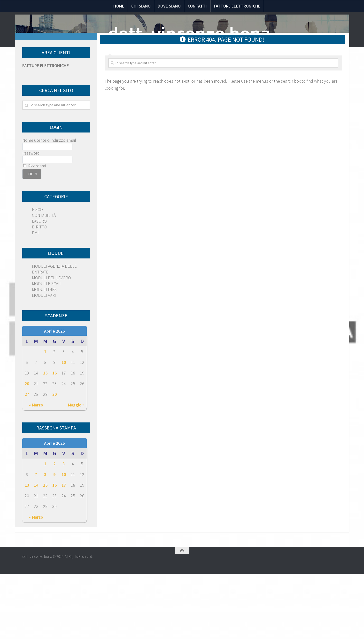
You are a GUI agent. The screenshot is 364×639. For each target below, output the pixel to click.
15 (45, 438)
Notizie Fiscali (85, 91)
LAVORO (39, 286)
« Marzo (36, 470)
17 (64, 550)
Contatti (197, 6)
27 (27, 459)
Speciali (150, 91)
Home (119, 6)
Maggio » (76, 470)
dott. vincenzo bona (189, 34)
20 (27, 449)
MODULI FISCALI (47, 349)
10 (64, 427)
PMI (35, 298)
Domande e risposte (190, 91)
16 (54, 438)
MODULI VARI (44, 360)
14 (36, 550)
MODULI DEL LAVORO (51, 343)
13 (27, 550)
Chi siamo (141, 6)
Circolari (256, 91)
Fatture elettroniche (237, 6)
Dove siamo (169, 6)
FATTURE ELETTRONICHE (46, 131)
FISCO (37, 275)
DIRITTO (39, 292)
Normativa (121, 91)
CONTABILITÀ (44, 280)
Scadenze (286, 91)
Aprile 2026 (54, 396)
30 (54, 459)
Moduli (229, 91)
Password (31, 218)
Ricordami (35, 231)
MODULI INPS (44, 355)
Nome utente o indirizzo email (49, 205)
